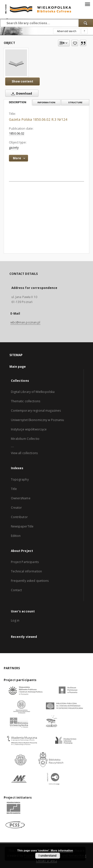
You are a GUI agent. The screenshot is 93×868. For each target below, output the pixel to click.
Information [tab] (46, 102)
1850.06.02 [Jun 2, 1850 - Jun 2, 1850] (17, 133)
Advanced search (67, 31)
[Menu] (87, 4)
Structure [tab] (75, 102)
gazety (14, 148)
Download (21, 93)
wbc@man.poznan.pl (25, 322)
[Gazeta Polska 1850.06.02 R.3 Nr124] (16, 63)
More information (62, 850)
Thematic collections (26, 401)
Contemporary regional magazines (36, 411)
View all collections (24, 453)
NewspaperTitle (22, 526)
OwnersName (21, 498)
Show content (22, 81)
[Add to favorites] (75, 43)
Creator (16, 508)
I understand (48, 856)
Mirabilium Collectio (25, 439)
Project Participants (25, 562)
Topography (20, 479)
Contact (16, 590)
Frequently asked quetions (30, 581)
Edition (16, 536)
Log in (15, 620)
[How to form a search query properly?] (84, 31)
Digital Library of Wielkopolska (33, 392)
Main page (18, 367)
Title (14, 489)
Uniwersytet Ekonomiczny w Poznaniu (38, 420)
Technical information (27, 571)
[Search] (86, 23)
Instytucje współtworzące (29, 429)
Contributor (19, 517)
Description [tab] (18, 102)
